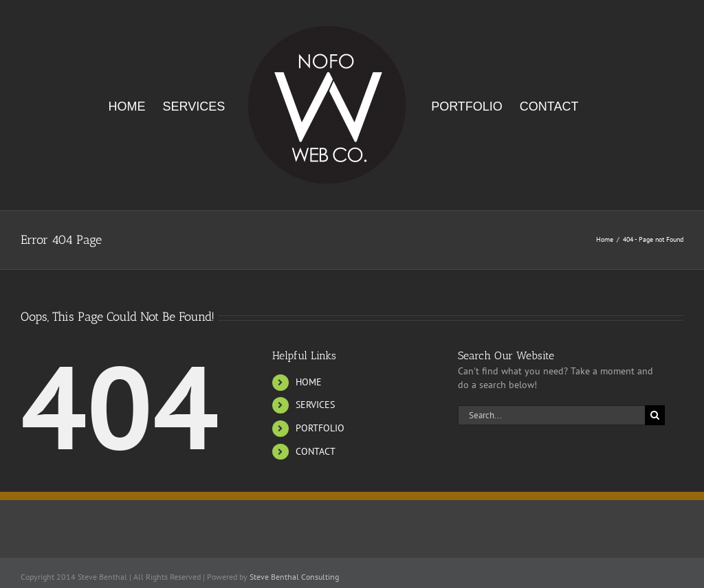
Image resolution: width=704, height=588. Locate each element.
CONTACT (316, 451)
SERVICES (315, 405)
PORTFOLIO (320, 428)
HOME (309, 382)
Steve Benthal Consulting (294, 577)
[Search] (655, 415)
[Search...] (551, 415)
